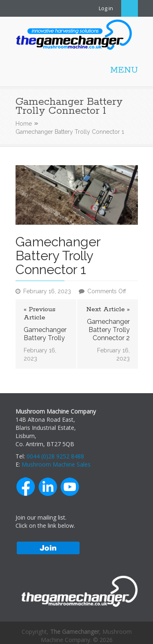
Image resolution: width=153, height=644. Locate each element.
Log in (106, 8)
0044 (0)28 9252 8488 (55, 456)
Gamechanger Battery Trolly (45, 334)
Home (24, 124)
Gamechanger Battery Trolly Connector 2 (108, 330)
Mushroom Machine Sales (56, 464)
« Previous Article (40, 314)
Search (130, 8)
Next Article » (108, 310)
